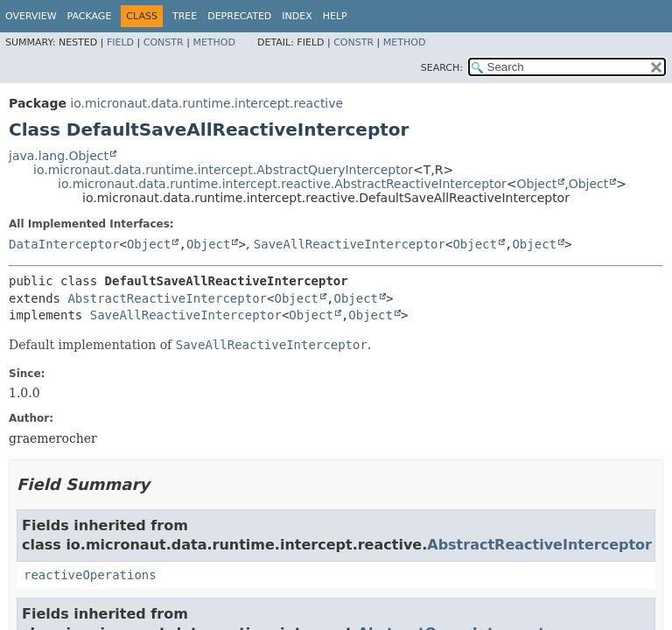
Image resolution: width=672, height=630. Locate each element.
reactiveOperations (90, 575)
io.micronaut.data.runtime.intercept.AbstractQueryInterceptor (223, 170)
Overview (31, 16)
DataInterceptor (64, 244)
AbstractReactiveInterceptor (167, 298)
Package (90, 16)
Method (214, 42)
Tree (185, 16)
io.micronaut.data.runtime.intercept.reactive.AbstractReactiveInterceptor (282, 184)
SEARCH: (442, 68)
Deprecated (239, 16)
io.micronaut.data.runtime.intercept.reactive (206, 103)
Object (537, 184)
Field (120, 42)
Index (297, 16)
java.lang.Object (59, 156)
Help (335, 16)
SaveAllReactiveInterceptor (350, 244)
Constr (164, 42)
